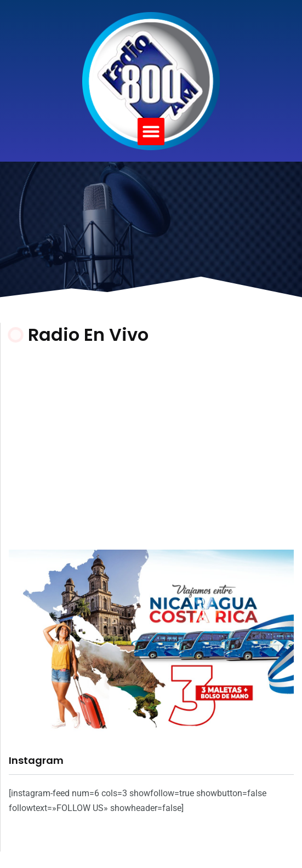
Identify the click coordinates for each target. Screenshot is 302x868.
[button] (151, 132)
